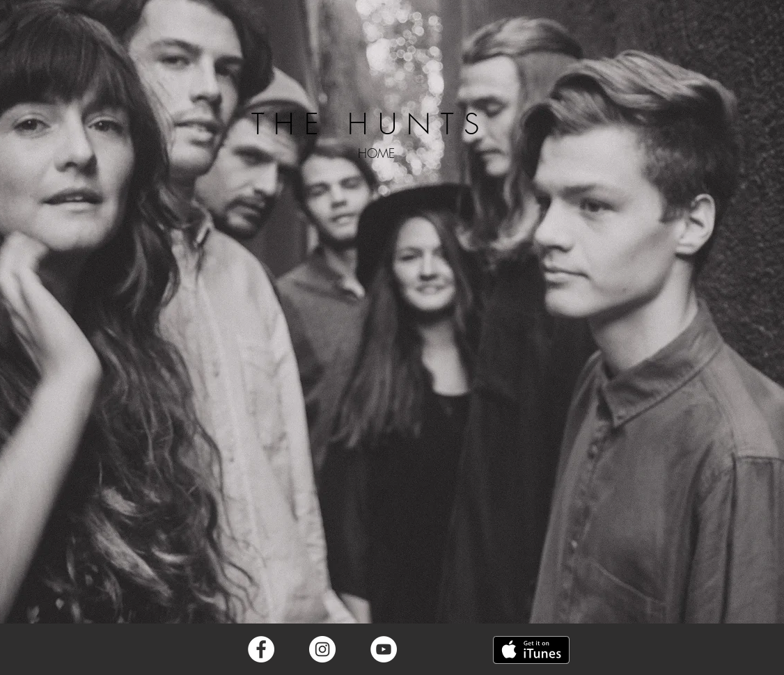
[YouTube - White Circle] (384, 649)
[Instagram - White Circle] (322, 649)
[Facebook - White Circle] (261, 649)
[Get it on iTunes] (531, 650)
